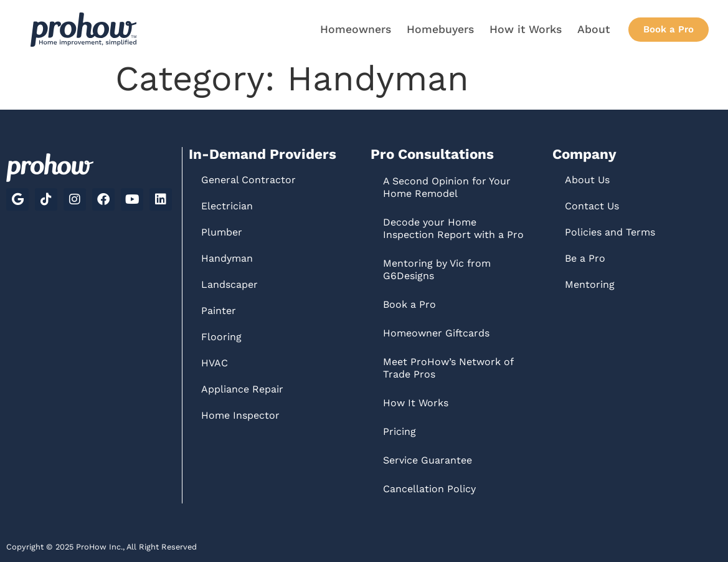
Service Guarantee (428, 460)
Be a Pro (585, 258)
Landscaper (229, 284)
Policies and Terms (610, 232)
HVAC (215, 363)
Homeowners (356, 29)
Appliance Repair (242, 389)
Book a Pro (409, 304)
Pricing (399, 431)
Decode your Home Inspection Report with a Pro (453, 228)
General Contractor (248, 180)
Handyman (227, 258)
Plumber (222, 232)
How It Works (416, 403)
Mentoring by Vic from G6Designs (437, 269)
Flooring (221, 337)
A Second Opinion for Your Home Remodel (447, 187)
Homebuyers (440, 29)
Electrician (227, 206)
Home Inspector (240, 415)
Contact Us (592, 206)
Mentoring (590, 284)
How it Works (526, 29)
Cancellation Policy (429, 489)
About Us (587, 180)
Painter (219, 311)
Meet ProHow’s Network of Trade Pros (448, 368)
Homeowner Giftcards (436, 333)
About (593, 29)
